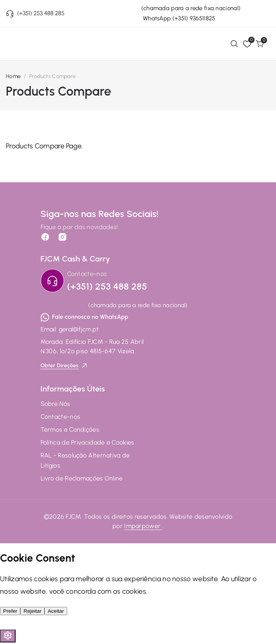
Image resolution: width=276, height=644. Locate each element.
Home (13, 76)
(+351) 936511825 (194, 18)
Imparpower (143, 526)
